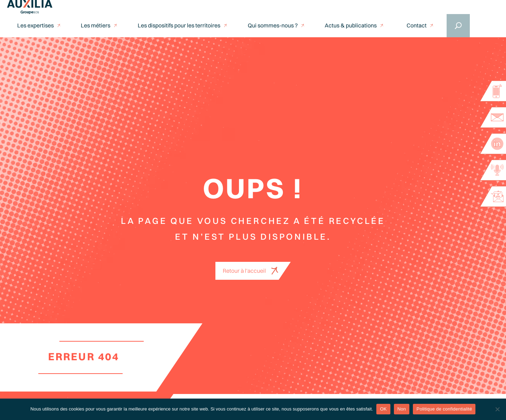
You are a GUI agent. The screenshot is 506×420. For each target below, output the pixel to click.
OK (383, 409)
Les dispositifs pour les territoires (179, 25)
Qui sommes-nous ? (273, 25)
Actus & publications (351, 25)
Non (402, 409)
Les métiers (96, 25)
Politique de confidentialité (444, 409)
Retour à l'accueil (244, 271)
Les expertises (35, 25)
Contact (417, 25)
